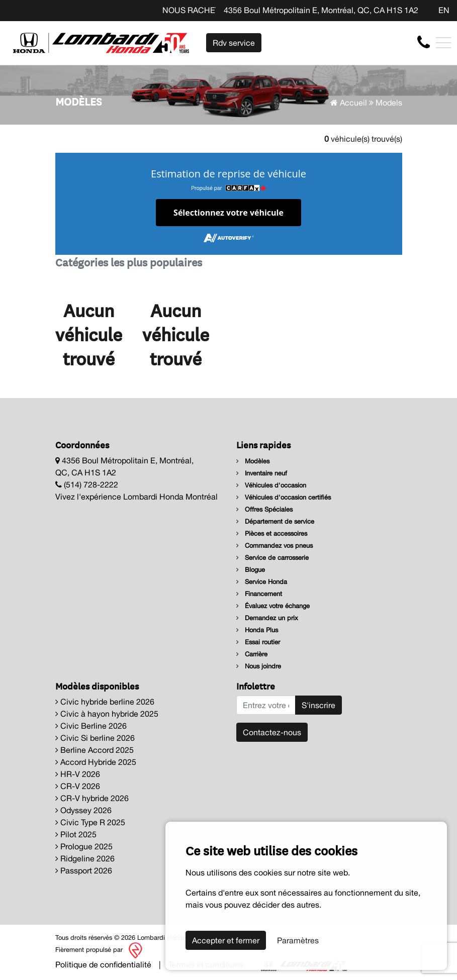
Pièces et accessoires (272, 533)
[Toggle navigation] (443, 43)
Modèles (253, 461)
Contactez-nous (272, 732)
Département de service (275, 521)
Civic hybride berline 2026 (105, 702)
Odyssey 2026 (83, 810)
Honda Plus (257, 630)
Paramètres (298, 940)
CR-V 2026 (78, 786)
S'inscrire (318, 705)
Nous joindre (259, 666)
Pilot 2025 (76, 834)
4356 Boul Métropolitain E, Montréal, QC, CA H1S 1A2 (321, 10)
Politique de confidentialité (103, 964)
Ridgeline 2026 (85, 858)
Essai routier (258, 642)
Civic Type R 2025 (90, 822)
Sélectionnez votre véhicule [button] (229, 213)
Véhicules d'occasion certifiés (284, 497)
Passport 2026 (84, 870)
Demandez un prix (267, 618)
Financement (259, 594)
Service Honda (262, 582)
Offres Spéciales (264, 509)
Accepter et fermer (226, 940)
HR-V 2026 (78, 774)
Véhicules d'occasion (271, 485)
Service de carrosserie (272, 558)
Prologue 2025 (84, 846)
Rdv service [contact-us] (234, 43)
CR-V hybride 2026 (92, 798)
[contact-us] (424, 42)
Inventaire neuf (262, 473)
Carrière (252, 654)
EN (444, 10)
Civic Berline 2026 (91, 726)
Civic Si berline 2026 (95, 738)
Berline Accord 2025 (95, 750)
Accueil (349, 103)
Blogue (251, 570)
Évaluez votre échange (273, 606)
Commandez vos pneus (275, 546)
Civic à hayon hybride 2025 (107, 714)
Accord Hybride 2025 (96, 762)
